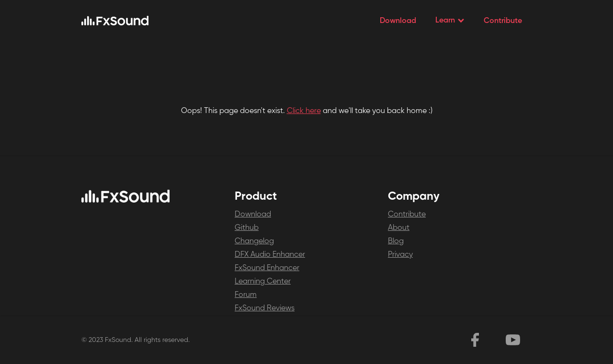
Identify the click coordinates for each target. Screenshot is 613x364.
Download (398, 21)
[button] (450, 21)
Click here (304, 111)
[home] (115, 21)
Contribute (503, 21)
